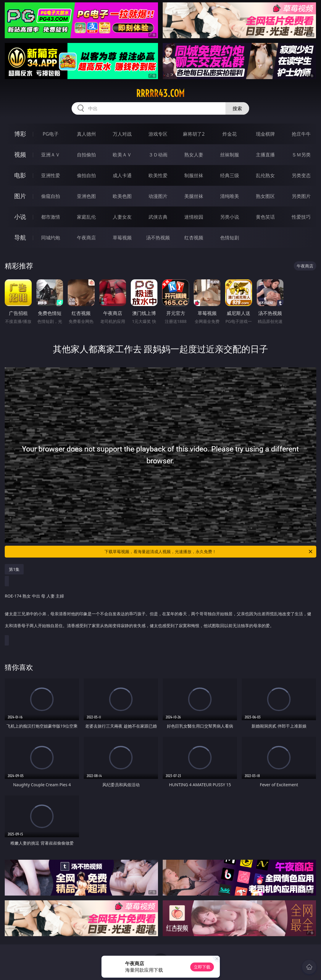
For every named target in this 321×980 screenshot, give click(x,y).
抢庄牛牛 (301, 134)
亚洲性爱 (51, 175)
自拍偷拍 (86, 155)
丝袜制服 (230, 155)
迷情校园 (194, 217)
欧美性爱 (158, 175)
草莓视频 (122, 238)
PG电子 (50, 134)
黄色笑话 (265, 217)
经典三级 (230, 175)
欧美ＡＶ (122, 155)
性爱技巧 (301, 217)
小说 (20, 217)
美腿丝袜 (194, 196)
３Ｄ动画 (158, 155)
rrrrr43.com (160, 93)
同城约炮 (51, 238)
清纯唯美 (230, 196)
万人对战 (122, 134)
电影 (20, 175)
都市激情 (51, 217)
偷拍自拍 (86, 175)
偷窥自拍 (51, 196)
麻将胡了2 (194, 134)
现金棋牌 (265, 134)
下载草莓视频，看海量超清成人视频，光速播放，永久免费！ (209, 552)
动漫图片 (158, 196)
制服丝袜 (194, 175)
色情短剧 (230, 238)
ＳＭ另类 (301, 155)
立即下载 (202, 967)
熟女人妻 (194, 155)
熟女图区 (265, 196)
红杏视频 (194, 238)
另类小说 (230, 217)
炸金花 (230, 134)
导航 (20, 237)
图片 (20, 196)
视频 (20, 154)
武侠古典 (158, 217)
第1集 (14, 569)
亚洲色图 (86, 196)
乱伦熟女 (265, 175)
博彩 (20, 134)
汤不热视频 (158, 238)
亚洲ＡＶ (51, 155)
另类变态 (301, 175)
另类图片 (301, 196)
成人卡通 (122, 175)
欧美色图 (122, 196)
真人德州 (86, 134)
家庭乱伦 (86, 217)
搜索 (237, 108)
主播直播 (265, 155)
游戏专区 (158, 134)
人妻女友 (122, 217)
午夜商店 (86, 238)
